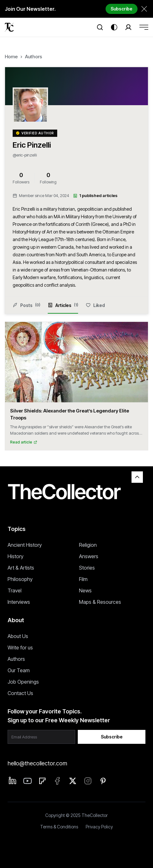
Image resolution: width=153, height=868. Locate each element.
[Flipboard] (42, 781)
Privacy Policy (99, 827)
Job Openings (23, 682)
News (85, 590)
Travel (15, 590)
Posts (26, 305)
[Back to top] (137, 477)
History (15, 556)
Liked (95, 305)
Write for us (20, 648)
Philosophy (20, 579)
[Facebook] (58, 781)
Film (83, 579)
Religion (88, 545)
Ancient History (25, 545)
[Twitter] (73, 781)
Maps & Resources (100, 602)
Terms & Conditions (59, 827)
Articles (63, 308)
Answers (89, 556)
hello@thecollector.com (37, 763)
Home (11, 57)
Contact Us (20, 693)
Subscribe (122, 9)
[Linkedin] (13, 781)
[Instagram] (88, 781)
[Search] (100, 27)
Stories (87, 568)
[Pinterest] (103, 781)
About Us (18, 636)
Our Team (19, 670)
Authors (34, 57)
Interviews (19, 602)
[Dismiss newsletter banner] (144, 9)
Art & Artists (21, 568)
